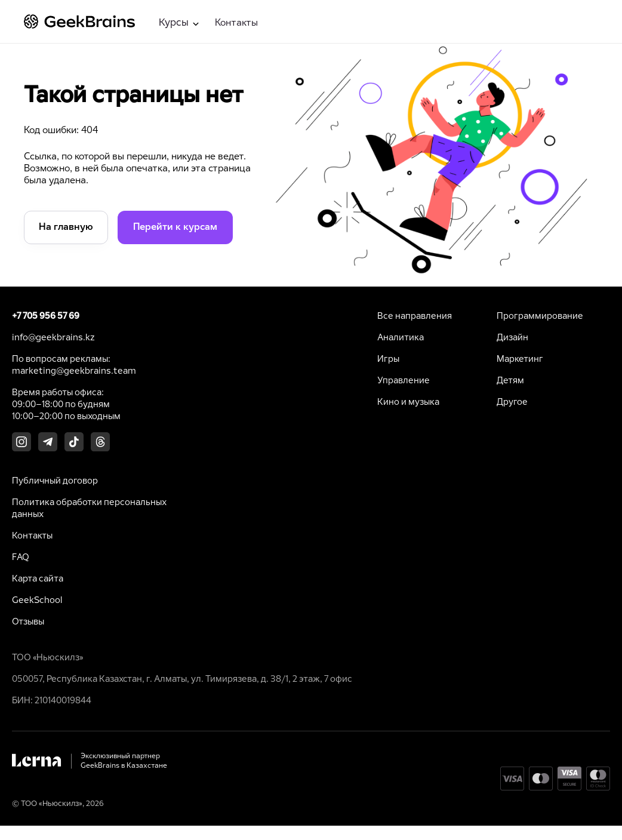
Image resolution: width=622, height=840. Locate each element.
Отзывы (28, 622)
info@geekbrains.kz (53, 338)
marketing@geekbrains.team (74, 371)
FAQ (21, 558)
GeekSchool (37, 601)
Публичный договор (55, 481)
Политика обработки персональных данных (89, 509)
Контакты (236, 23)
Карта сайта (38, 579)
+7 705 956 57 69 (46, 316)
